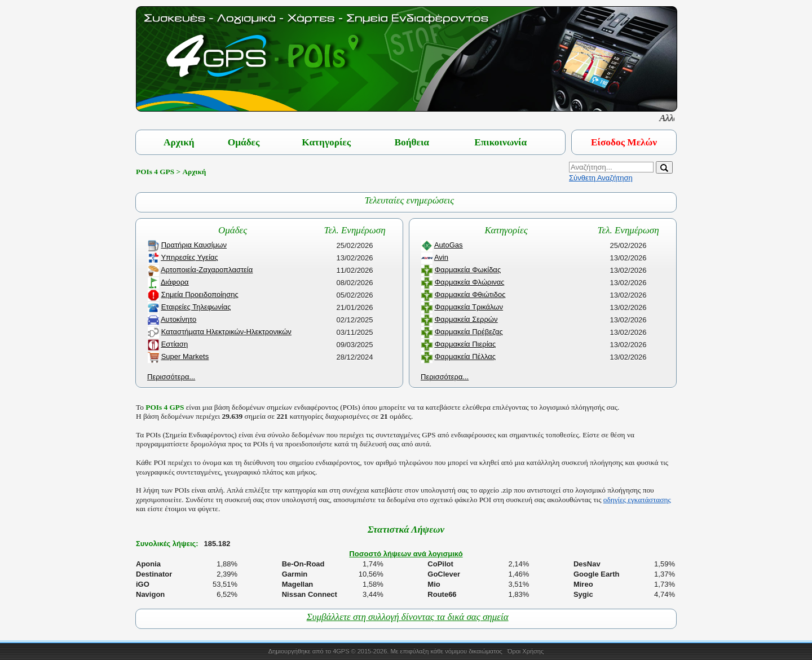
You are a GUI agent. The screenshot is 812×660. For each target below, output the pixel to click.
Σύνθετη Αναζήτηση (601, 178)
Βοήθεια (412, 142)
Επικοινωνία (500, 142)
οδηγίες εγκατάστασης (637, 500)
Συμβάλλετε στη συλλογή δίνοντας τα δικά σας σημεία (408, 617)
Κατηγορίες (326, 142)
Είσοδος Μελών (624, 142)
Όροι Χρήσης (526, 651)
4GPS (341, 651)
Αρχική (179, 142)
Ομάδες (244, 142)
